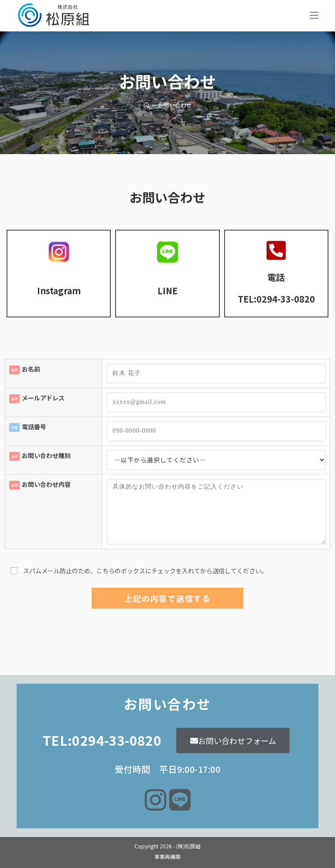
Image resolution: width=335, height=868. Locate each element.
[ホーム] (146, 105)
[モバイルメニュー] (314, 15)
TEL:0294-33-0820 (276, 299)
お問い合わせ (175, 105)
